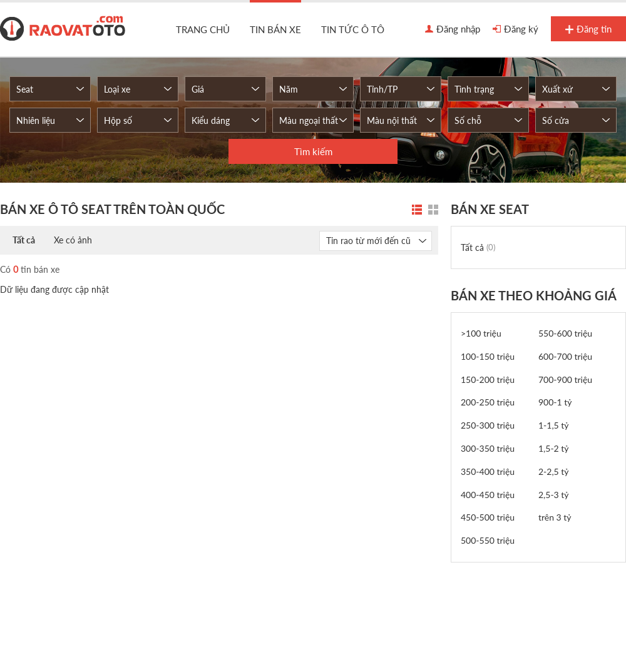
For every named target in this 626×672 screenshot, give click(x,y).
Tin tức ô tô (353, 29)
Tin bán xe (275, 29)
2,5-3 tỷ (554, 495)
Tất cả (24, 240)
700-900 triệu (565, 379)
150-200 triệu (488, 379)
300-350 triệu (488, 448)
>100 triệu (481, 333)
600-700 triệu (565, 356)
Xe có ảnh (73, 240)
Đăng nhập (453, 29)
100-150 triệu (488, 356)
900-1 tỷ (555, 402)
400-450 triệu (488, 495)
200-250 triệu (488, 402)
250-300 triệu (488, 425)
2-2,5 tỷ (554, 471)
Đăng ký (516, 29)
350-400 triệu (488, 471)
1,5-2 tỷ (554, 448)
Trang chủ (203, 29)
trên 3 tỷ (555, 517)
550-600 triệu (565, 333)
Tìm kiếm (313, 151)
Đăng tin (588, 29)
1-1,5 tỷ (554, 425)
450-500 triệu (488, 517)
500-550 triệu (488, 540)
